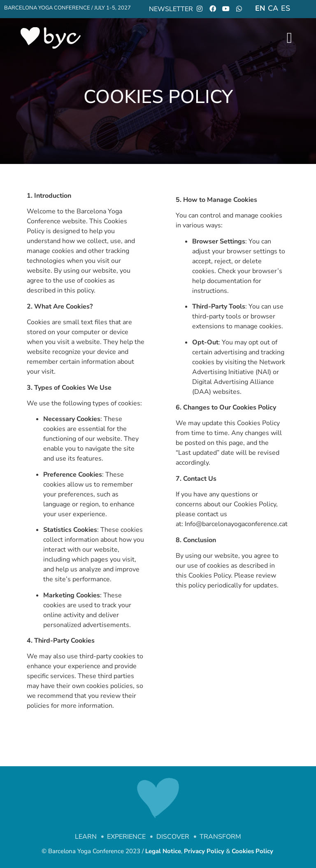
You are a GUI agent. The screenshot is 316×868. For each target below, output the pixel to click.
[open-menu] (289, 38)
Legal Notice (163, 851)
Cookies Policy (253, 851)
